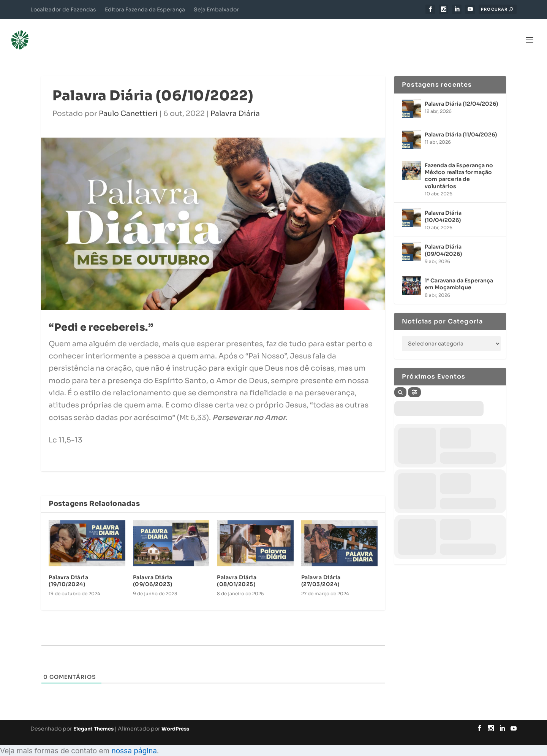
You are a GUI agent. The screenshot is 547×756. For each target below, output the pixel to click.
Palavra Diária (235, 102)
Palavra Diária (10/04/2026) (443, 205)
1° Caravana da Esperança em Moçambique (459, 273)
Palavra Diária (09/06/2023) (153, 569)
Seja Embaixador (216, 10)
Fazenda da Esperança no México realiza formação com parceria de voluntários (459, 164)
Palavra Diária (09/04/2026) (443, 239)
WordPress (175, 717)
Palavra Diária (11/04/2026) (461, 123)
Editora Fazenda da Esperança (145, 10)
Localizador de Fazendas (63, 10)
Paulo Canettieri (128, 102)
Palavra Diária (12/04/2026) (461, 92)
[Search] (400, 381)
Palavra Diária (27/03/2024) (321, 569)
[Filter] (414, 381)
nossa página (134, 739)
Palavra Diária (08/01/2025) (237, 569)
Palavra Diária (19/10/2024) (68, 569)
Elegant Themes (93, 717)
